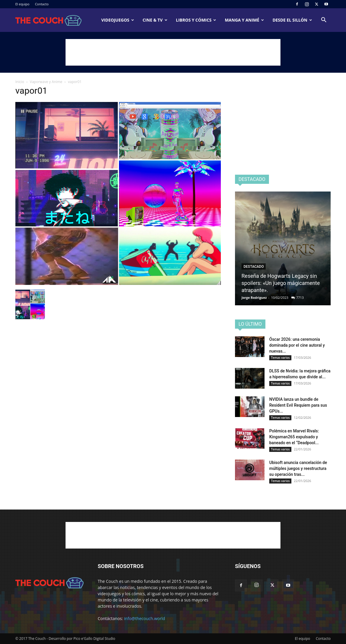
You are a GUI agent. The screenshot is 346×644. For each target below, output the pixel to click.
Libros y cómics (196, 20)
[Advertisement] (173, 52)
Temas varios (280, 358)
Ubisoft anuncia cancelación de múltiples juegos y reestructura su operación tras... (298, 468)
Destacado (254, 267)
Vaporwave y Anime (46, 82)
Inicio (20, 82)
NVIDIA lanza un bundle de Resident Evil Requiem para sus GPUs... (298, 405)
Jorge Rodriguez (254, 297)
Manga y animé (244, 20)
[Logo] (48, 20)
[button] (324, 21)
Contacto (42, 4)
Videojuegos (118, 20)
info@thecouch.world (145, 618)
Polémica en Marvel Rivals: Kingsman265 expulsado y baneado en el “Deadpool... (294, 437)
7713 (300, 297)
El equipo (22, 4)
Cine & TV (155, 20)
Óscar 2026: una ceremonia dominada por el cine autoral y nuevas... (297, 345)
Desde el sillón (292, 20)
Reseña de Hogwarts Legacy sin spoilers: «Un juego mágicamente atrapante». (281, 283)
